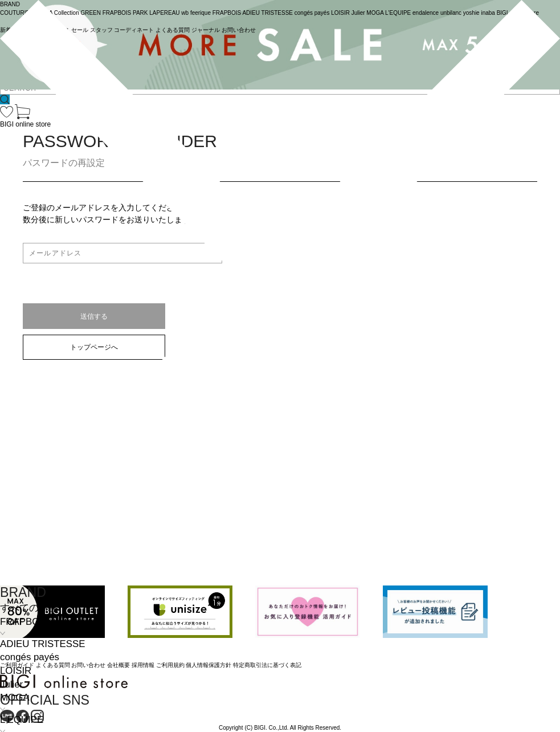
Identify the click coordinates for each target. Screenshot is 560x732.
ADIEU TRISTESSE (42, 644)
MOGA (15, 698)
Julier (11, 684)
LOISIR (16, 671)
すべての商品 (29, 608)
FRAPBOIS (24, 622)
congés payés (30, 657)
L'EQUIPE (22, 720)
